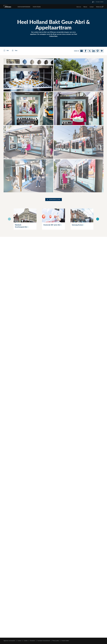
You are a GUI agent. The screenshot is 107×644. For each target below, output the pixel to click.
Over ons (79, 7)
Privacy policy (56, 641)
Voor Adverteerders (24, 7)
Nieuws (85, 7)
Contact (92, 7)
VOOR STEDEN (37, 7)
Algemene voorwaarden (9, 641)
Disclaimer (33, 641)
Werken (100, 7)
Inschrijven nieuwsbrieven (44, 641)
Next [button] (98, 219)
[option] (25, 219)
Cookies (26, 641)
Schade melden (100, 2)
